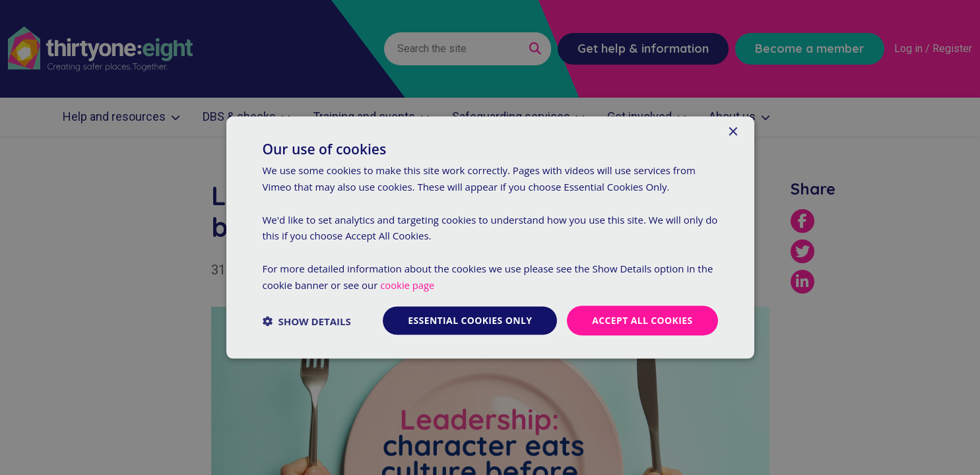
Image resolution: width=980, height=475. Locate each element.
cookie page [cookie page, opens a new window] (408, 284)
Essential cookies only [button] (470, 320)
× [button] (733, 132)
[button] (307, 321)
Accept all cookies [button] (642, 320)
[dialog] (490, 237)
